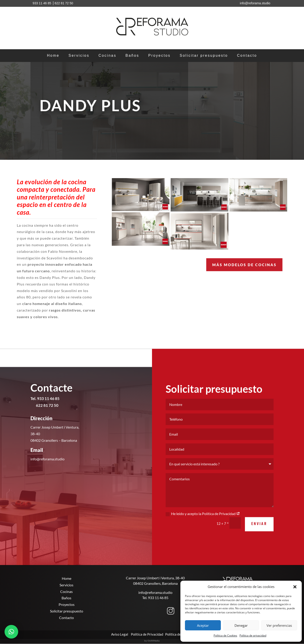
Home (53, 56)
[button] (295, 587)
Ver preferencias (279, 625)
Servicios (79, 56)
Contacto (247, 56)
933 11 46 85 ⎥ (43, 3)
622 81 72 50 (64, 3)
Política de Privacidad (147, 634)
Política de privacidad (253, 635)
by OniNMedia (152, 641)
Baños (132, 56)
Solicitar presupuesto (204, 56)
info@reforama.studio (155, 592)
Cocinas (107, 56)
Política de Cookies (225, 635)
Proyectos (159, 56)
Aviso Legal (119, 634)
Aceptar (203, 625)
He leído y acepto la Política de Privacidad (203, 521)
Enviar (259, 531)
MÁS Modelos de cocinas (208, 265)
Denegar (241, 625)
